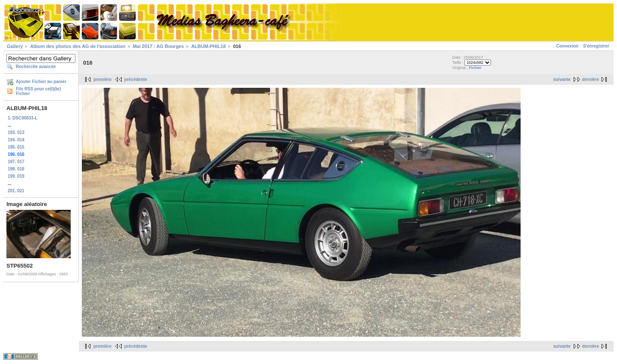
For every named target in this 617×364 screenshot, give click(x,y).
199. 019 (16, 176)
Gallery (15, 46)
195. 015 (16, 147)
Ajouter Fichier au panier (41, 82)
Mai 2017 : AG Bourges (158, 46)
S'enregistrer (596, 46)
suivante (562, 79)
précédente (136, 79)
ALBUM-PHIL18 (208, 46)
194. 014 (16, 140)
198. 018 (16, 169)
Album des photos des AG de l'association (78, 46)
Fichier (475, 68)
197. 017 (16, 162)
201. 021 (16, 191)
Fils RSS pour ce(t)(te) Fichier (38, 91)
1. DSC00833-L (22, 118)
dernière (591, 79)
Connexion (567, 46)
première (102, 79)
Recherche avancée (36, 67)
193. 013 (16, 133)
